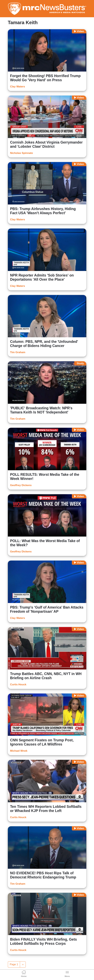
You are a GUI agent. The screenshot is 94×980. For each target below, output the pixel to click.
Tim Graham (18, 352)
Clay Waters (18, 87)
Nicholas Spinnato (22, 153)
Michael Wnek (19, 751)
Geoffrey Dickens (21, 485)
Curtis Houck (18, 684)
